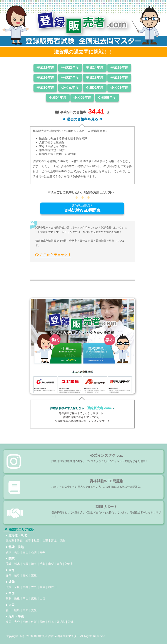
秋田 (37, 541)
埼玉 (34, 564)
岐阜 (17, 576)
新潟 (8, 552)
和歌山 (52, 587)
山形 (45, 541)
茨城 (8, 564)
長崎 (42, 622)
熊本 (51, 622)
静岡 (8, 576)
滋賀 (8, 587)
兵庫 (42, 587)
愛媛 (34, 610)
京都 (25, 587)
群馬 (25, 564)
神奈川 (69, 564)
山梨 (51, 564)
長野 (17, 552)
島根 (17, 599)
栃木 (17, 564)
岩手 (28, 541)
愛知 (25, 576)
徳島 (17, 610)
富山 (25, 552)
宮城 (54, 541)
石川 (34, 552)
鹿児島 (61, 622)
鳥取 (8, 599)
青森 (20, 541)
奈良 (17, 587)
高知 (25, 610)
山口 (42, 599)
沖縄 (71, 622)
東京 (59, 564)
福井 (42, 552)
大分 (17, 622)
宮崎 (25, 622)
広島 (34, 599)
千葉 (42, 564)
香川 (8, 610)
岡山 (25, 599)
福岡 (8, 622)
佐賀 (34, 622)
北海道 (10, 541)
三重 (34, 576)
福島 (62, 541)
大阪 (34, 587)
